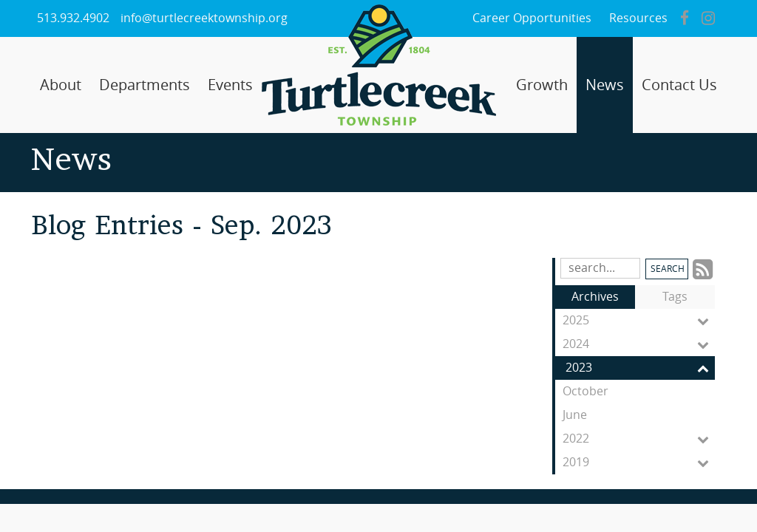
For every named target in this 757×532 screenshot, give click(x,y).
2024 (639, 344)
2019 (639, 463)
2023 (640, 368)
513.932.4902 (73, 18)
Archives (595, 297)
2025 (639, 321)
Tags (675, 297)
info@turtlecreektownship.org (204, 18)
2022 (639, 439)
